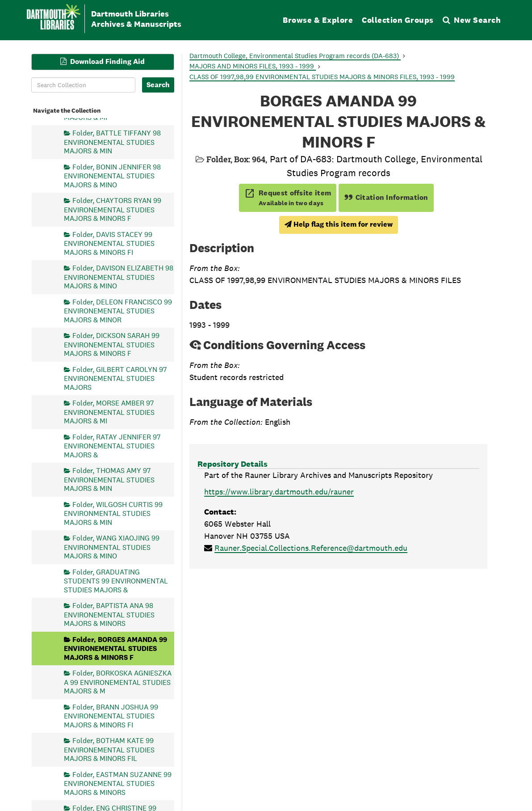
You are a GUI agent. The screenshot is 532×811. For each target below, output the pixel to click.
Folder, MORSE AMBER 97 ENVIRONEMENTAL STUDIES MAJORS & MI (109, 412)
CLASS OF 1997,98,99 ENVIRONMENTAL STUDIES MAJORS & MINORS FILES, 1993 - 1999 (322, 77)
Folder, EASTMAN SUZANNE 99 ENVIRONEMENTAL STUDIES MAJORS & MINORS (118, 783)
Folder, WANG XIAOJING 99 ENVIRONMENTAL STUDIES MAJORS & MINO (112, 547)
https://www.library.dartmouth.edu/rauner (279, 492)
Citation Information (386, 197)
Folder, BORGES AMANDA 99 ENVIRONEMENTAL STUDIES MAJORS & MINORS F (115, 648)
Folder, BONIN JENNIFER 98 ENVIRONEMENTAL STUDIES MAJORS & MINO (112, 175)
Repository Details (232, 464)
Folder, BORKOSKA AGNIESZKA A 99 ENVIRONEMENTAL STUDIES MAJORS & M (118, 682)
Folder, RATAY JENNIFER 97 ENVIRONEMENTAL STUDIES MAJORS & (112, 446)
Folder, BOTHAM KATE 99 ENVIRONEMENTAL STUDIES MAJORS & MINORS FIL (109, 750)
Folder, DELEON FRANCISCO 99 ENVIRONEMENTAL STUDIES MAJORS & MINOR (118, 310)
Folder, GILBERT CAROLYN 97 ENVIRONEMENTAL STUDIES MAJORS (115, 378)
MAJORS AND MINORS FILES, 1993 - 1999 (253, 66)
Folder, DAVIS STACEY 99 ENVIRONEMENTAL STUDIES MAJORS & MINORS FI (109, 243)
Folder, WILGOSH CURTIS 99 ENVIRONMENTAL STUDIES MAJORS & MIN (113, 513)
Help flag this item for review (339, 224)
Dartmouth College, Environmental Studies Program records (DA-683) (295, 56)
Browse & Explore (318, 20)
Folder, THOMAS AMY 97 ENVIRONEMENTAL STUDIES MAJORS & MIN (109, 479)
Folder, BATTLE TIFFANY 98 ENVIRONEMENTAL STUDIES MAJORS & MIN (112, 142)
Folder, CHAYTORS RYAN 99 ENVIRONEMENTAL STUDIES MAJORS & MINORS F (113, 209)
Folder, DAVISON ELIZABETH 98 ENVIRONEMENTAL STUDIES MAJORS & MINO (119, 277)
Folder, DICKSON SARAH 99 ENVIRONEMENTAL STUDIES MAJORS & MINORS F (112, 344)
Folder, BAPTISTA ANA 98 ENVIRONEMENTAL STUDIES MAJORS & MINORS (109, 615)
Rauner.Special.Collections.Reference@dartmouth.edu (311, 548)
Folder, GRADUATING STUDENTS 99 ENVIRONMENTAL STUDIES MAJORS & (116, 581)
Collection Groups (398, 20)
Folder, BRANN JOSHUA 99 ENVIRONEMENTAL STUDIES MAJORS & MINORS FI (111, 716)
